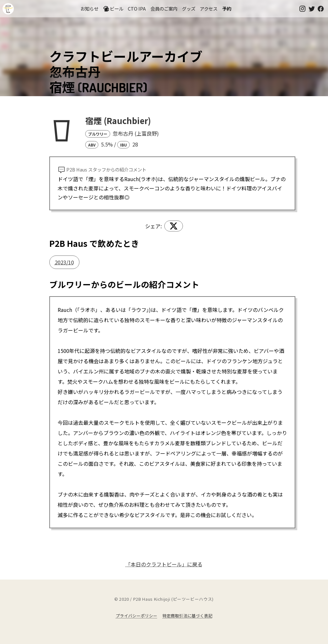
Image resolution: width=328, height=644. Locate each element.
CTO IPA (137, 8)
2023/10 (64, 262)
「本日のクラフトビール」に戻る (164, 564)
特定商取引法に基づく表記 (187, 616)
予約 (227, 8)
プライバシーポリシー (136, 616)
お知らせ (89, 8)
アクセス (209, 8)
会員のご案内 (164, 8)
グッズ (189, 8)
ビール (113, 9)
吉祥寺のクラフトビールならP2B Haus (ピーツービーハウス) (8, 9)
